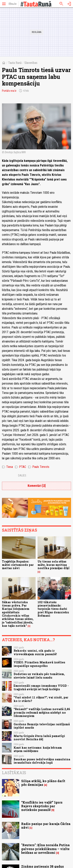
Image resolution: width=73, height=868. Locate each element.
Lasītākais (14, 773)
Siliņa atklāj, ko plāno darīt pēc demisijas (43, 783)
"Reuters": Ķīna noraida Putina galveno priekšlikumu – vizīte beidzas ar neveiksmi (45, 849)
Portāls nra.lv (9, 91)
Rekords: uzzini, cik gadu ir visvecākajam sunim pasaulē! (35, 652)
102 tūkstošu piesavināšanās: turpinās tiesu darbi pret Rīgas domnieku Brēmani (53, 609)
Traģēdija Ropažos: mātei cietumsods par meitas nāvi (18, 565)
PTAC (20, 467)
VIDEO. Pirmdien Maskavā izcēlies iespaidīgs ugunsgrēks (39, 664)
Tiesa (7, 467)
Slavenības (31, 63)
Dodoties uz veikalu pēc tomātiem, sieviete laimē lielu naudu (39, 676)
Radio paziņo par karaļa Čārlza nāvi (46, 826)
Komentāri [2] (37, 486)
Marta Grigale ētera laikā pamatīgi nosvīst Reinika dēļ (39, 738)
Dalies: (22, 475)
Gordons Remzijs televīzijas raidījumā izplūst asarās (42, 726)
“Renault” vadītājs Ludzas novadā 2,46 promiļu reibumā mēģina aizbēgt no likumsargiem (42, 712)
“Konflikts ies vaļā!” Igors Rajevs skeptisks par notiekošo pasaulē (42, 806)
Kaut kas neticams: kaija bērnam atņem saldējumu (38, 749)
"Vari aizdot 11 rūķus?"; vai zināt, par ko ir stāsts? (41, 699)
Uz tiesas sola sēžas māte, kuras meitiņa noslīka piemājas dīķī (54, 565)
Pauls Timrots (39, 467)
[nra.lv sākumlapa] (13, 4)
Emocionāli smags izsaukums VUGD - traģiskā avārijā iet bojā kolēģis (41, 687)
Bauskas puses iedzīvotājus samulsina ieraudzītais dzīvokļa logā (42, 761)
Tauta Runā (15, 63)
